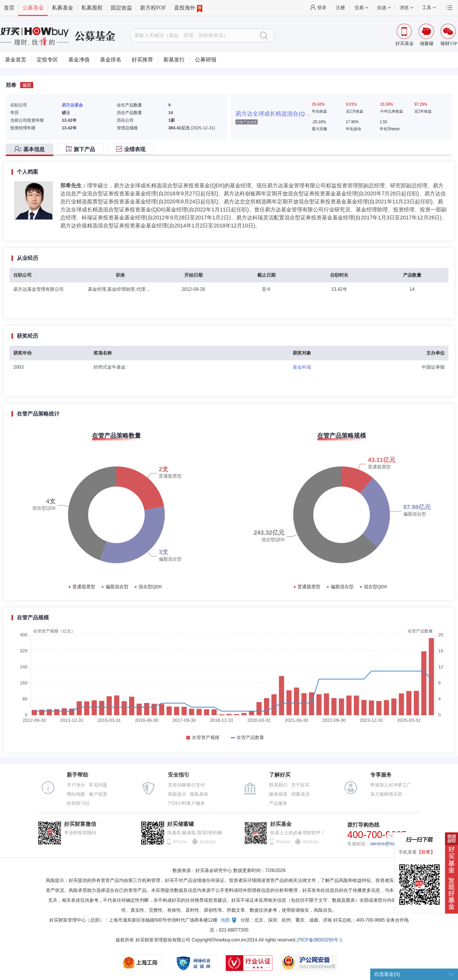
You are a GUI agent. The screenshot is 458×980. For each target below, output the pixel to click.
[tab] (31, 150)
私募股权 (92, 8)
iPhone (180, 842)
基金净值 (79, 60)
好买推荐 (142, 60)
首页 (9, 8)
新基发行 (174, 60)
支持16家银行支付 (186, 785)
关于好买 (300, 785)
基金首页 (16, 60)
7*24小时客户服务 (186, 803)
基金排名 (111, 60)
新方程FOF (153, 8)
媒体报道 (278, 794)
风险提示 (177, 794)
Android (207, 842)
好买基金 (281, 824)
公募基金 (33, 8)
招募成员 (300, 794)
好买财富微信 (80, 824)
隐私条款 (199, 794)
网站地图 (76, 794)
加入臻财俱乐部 (386, 794)
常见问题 (98, 785)
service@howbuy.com (393, 844)
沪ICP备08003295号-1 (319, 940)
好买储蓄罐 (181, 824)
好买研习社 (78, 803)
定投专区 (47, 60)
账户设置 (98, 794)
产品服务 (278, 803)
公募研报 (206, 60)
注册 (340, 8)
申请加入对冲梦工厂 (391, 785)
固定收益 (121, 8)
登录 (322, 8)
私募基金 (63, 8)
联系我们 (278, 785)
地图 (225, 920)
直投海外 (188, 8)
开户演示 (76, 785)
